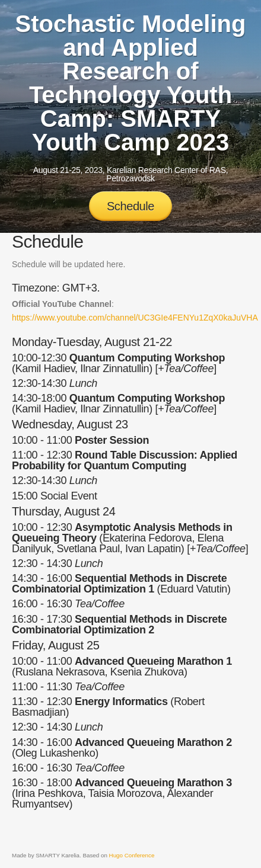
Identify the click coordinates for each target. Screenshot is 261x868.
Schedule (130, 206)
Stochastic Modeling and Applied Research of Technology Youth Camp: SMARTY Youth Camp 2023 (131, 83)
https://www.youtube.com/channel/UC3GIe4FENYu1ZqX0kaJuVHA (135, 318)
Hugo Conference (132, 855)
